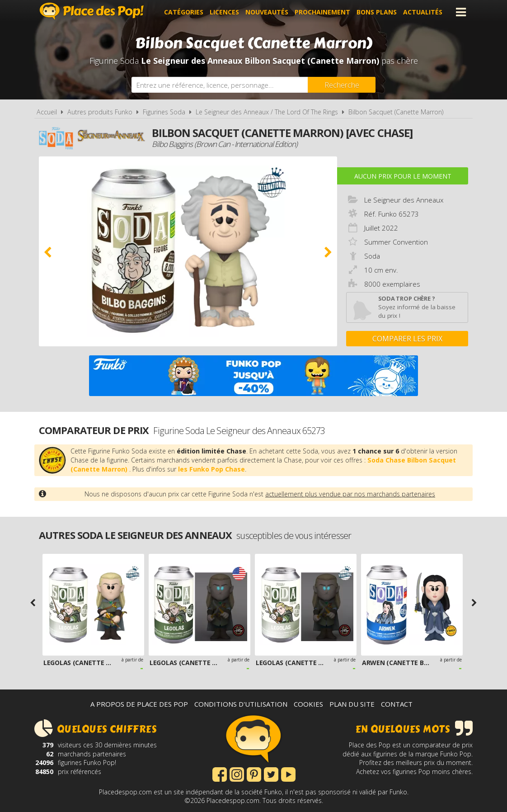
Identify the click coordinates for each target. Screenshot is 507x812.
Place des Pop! (92, 11)
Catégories (184, 12)
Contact (397, 704)
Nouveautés (267, 12)
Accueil (47, 112)
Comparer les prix (407, 339)
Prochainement (322, 12)
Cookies (308, 704)
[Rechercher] (342, 85)
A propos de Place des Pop (139, 704)
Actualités (423, 12)
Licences (224, 12)
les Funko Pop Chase (211, 469)
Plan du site (352, 704)
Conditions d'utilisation (241, 704)
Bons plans (377, 12)
